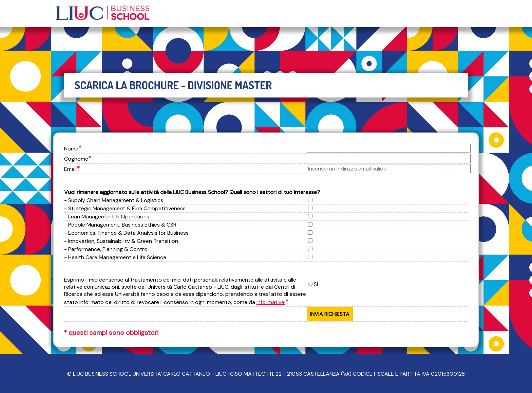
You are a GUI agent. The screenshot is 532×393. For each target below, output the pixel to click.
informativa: (271, 302)
